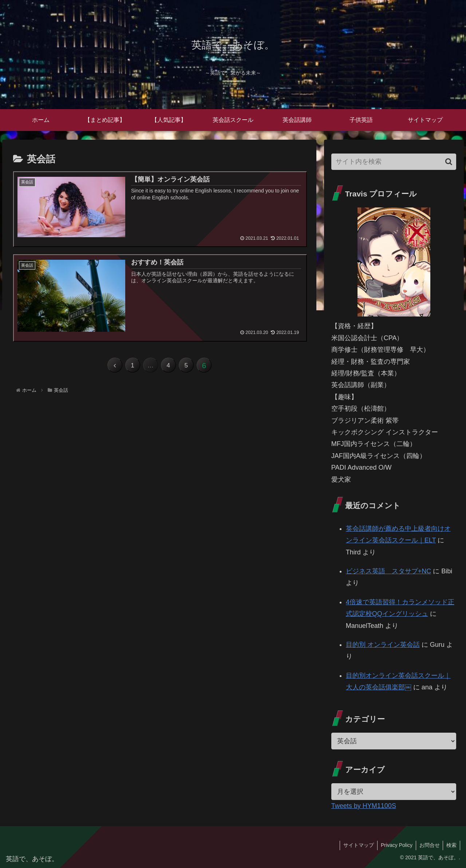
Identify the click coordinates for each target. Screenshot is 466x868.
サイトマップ (356, 845)
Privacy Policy (394, 845)
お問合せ (428, 845)
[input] (394, 162)
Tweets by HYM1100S (364, 806)
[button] (449, 162)
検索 (451, 845)
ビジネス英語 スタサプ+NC (389, 571)
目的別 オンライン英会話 (383, 645)
